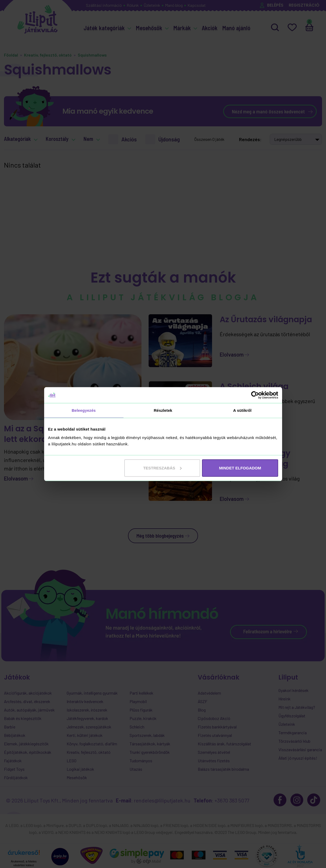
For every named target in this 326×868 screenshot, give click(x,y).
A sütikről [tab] (242, 410)
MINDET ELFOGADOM (240, 468)
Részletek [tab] (163, 410)
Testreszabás (162, 468)
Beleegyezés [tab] (84, 410)
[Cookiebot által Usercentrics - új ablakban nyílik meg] (255, 395)
